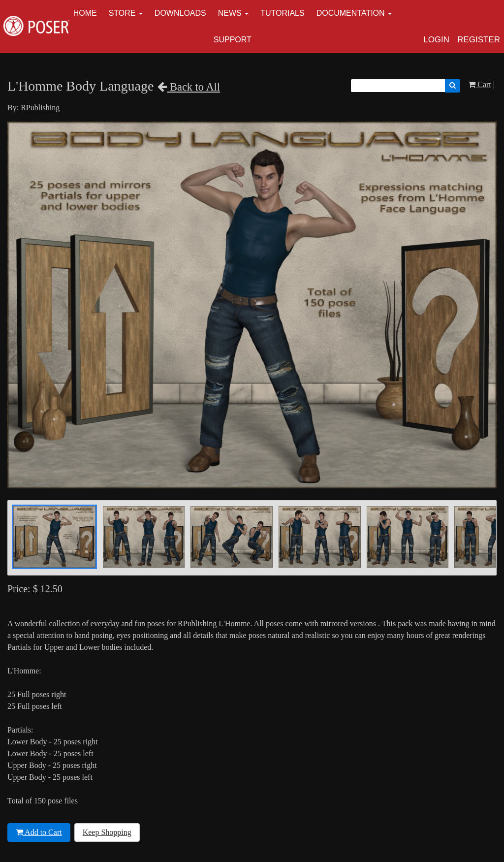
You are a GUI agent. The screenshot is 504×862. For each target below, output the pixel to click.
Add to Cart (39, 832)
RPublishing (40, 108)
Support (233, 40)
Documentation (351, 13)
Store (122, 13)
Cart (480, 84)
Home (85, 13)
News (230, 13)
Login (436, 40)
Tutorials (283, 13)
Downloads (180, 13)
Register (479, 40)
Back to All (189, 87)
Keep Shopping (107, 832)
